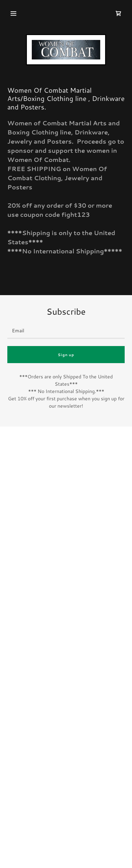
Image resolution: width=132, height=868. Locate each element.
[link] (66, 50)
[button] (13, 13)
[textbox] (66, 330)
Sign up (66, 355)
